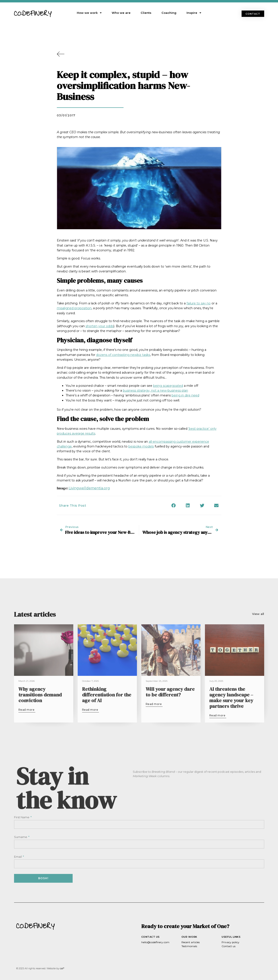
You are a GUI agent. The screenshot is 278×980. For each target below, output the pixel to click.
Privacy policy (230, 942)
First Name (22, 817)
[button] (253, 14)
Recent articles (191, 942)
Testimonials (189, 946)
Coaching (169, 13)
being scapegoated (168, 386)
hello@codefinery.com (155, 942)
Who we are (121, 13)
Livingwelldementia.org (89, 488)
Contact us (229, 946)
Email (18, 857)
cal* (62, 968)
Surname (21, 837)
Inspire (194, 13)
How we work (89, 13)
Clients (146, 13)
